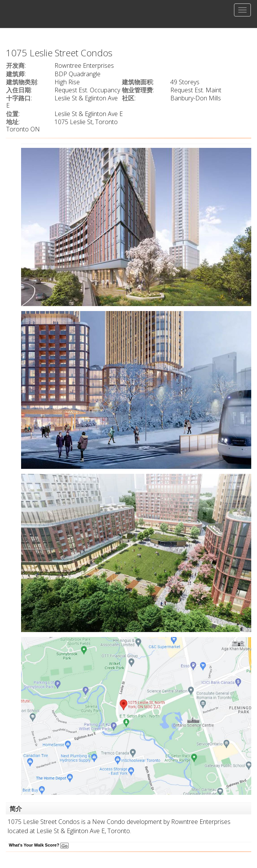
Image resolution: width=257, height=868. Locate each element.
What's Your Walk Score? (39, 845)
